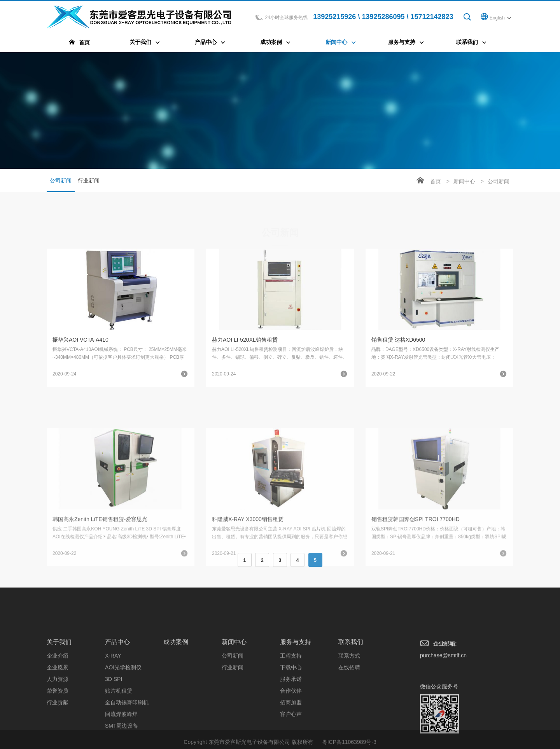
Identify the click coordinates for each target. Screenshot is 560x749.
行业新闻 (89, 181)
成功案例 (176, 687)
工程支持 (291, 700)
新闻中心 (464, 181)
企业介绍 (58, 700)
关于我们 (59, 687)
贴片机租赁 (119, 735)
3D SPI (114, 724)
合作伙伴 (291, 735)
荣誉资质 (58, 735)
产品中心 (117, 687)
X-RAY (113, 700)
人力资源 (58, 724)
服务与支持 (296, 687)
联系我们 (351, 687)
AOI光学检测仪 (123, 712)
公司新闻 (61, 185)
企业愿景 (58, 712)
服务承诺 (291, 724)
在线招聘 (349, 712)
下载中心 (291, 712)
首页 (436, 181)
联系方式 (349, 700)
